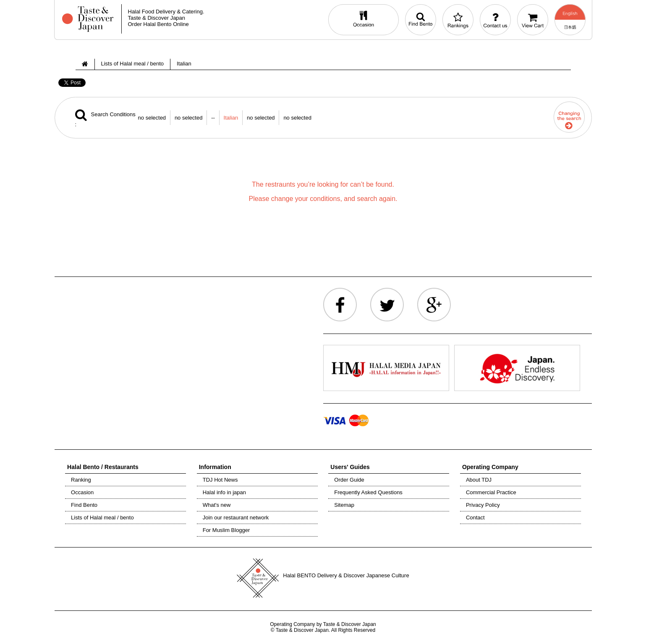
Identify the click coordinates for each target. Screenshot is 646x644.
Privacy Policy (483, 505)
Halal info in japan (224, 492)
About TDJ (479, 480)
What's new (217, 505)
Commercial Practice (491, 492)
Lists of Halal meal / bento (102, 518)
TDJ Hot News (220, 480)
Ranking (81, 480)
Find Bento (84, 505)
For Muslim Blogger (226, 530)
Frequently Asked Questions (368, 492)
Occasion (82, 492)
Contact (475, 518)
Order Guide (349, 480)
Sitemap (344, 505)
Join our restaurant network (236, 518)
